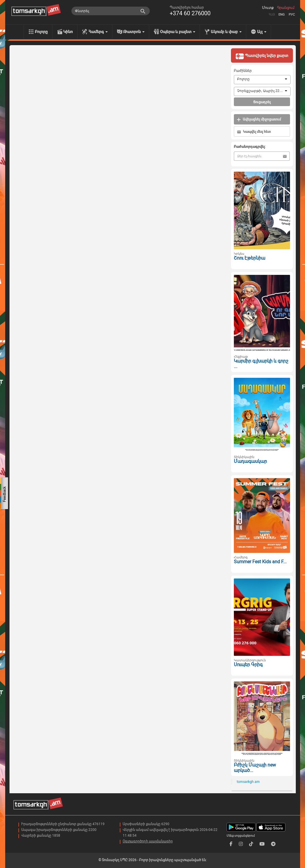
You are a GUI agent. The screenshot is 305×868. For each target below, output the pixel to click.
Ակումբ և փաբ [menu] (226, 32)
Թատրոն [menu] (134, 32)
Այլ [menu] (262, 32)
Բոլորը (41, 32)
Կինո (68, 32)
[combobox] (262, 80)
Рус (292, 15)
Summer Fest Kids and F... (260, 562)
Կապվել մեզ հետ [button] (254, 132)
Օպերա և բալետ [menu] (178, 32)
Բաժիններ (243, 71)
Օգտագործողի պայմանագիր (148, 841)
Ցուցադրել (262, 102)
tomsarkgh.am (248, 782)
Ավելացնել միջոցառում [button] (259, 119)
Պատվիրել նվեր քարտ (262, 56)
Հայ (272, 15)
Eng (282, 15)
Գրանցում (286, 8)
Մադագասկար (250, 461)
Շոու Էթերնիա (250, 258)
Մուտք (268, 8)
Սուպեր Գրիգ (248, 665)
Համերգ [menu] (98, 32)
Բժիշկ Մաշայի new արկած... (255, 768)
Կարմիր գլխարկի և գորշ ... (261, 364)
